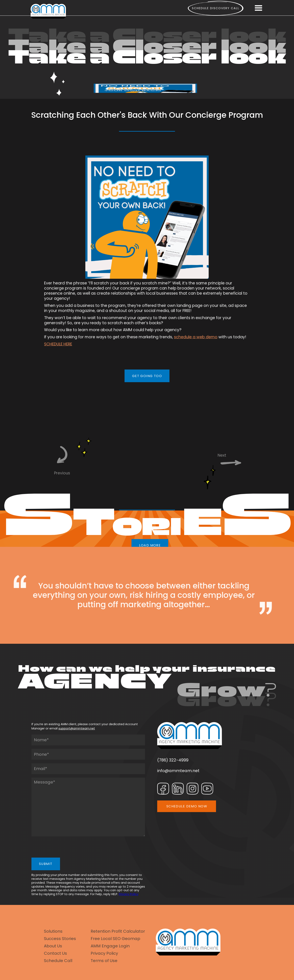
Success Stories (60, 939)
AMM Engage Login (110, 946)
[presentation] (62, 848)
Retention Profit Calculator (118, 931)
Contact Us (55, 953)
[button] (258, 8)
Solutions (53, 931)
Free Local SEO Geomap (115, 939)
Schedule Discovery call (216, 8)
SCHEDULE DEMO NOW (187, 806)
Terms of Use (104, 961)
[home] (48, 11)
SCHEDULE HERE (58, 344)
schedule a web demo (196, 337)
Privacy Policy (129, 894)
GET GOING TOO (147, 376)
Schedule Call (58, 961)
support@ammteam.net (77, 728)
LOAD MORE (150, 545)
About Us (53, 946)
